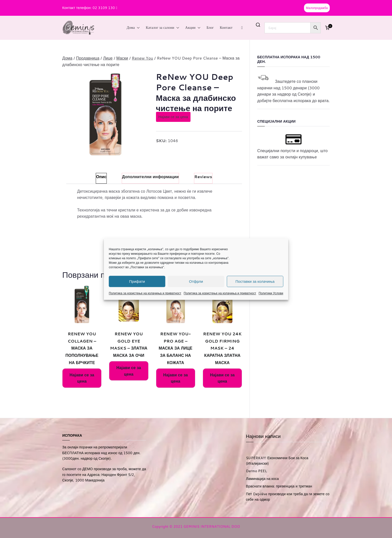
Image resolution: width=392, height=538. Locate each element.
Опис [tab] (101, 177)
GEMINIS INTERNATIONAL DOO (212, 526)
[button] (137, 28)
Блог (210, 28)
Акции (193, 28)
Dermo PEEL (256, 471)
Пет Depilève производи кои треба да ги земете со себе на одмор (288, 497)
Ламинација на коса (262, 479)
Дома (133, 28)
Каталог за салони (162, 28)
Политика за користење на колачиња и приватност (145, 293)
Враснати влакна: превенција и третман (279, 486)
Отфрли (196, 281)
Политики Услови (271, 293)
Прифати (137, 281)
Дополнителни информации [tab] (150, 177)
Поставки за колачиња (255, 281)
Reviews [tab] (203, 177)
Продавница (88, 58)
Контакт (226, 28)
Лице (108, 58)
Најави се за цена (173, 117)
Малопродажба (317, 8)
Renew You (142, 58)
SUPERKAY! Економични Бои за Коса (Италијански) (277, 461)
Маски (122, 58)
